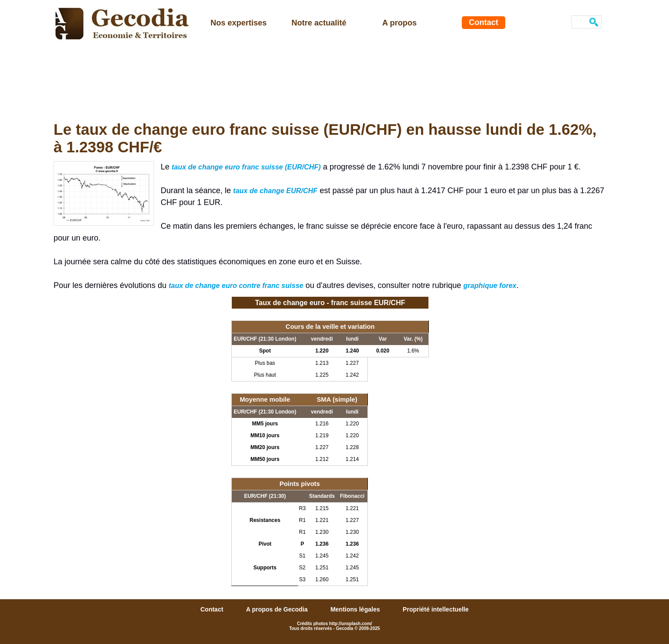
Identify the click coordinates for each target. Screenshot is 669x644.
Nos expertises (238, 23)
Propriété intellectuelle (435, 609)
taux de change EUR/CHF (275, 191)
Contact (484, 22)
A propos (399, 23)
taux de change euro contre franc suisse (236, 286)
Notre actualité (319, 23)
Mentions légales (356, 609)
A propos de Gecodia (277, 609)
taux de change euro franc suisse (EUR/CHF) (246, 167)
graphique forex (490, 286)
